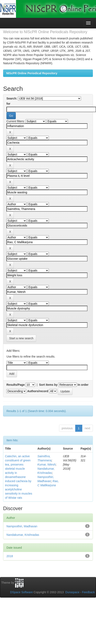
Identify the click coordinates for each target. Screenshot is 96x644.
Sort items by (48, 385)
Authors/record (38, 391)
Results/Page (16, 385)
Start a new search (21, 338)
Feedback (88, 592)
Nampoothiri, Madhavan (22, 526)
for (8, 104)
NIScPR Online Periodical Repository (32, 73)
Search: (12, 98)
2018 (10, 556)
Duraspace (72, 592)
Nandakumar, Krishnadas (23, 535)
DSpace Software (22, 592)
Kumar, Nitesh (47, 465)
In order (83, 385)
